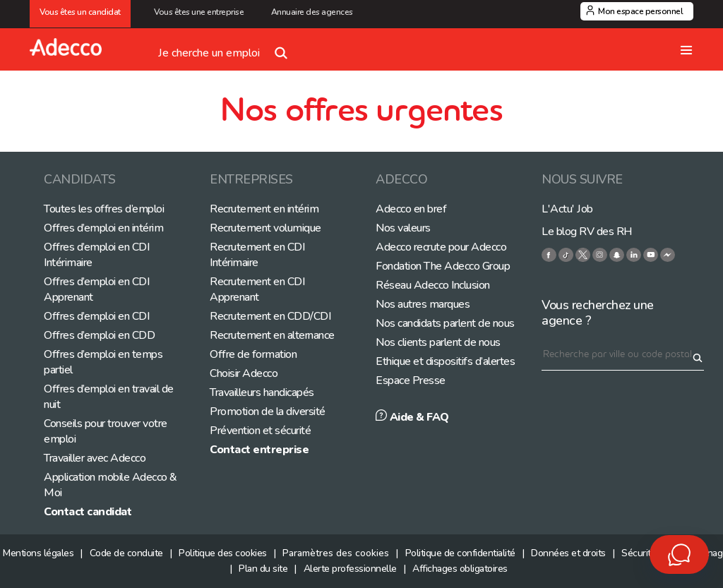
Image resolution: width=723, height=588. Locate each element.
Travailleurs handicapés (262, 392)
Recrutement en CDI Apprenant (257, 289)
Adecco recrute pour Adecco (441, 247)
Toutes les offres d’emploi (104, 209)
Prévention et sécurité (260, 431)
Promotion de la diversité (268, 412)
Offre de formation (253, 354)
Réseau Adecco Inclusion (433, 285)
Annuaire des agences (312, 12)
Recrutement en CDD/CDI (270, 316)
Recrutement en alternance (272, 335)
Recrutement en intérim (264, 209)
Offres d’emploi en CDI (96, 316)
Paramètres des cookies (336, 553)
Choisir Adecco (244, 373)
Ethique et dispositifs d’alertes (445, 361)
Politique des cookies (223, 553)
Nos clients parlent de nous (438, 342)
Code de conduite (126, 553)
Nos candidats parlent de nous (445, 323)
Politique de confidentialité (460, 553)
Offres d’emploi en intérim (103, 228)
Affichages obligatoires (460, 569)
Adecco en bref (411, 209)
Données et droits (568, 553)
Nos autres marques (423, 304)
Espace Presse (411, 380)
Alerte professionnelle (350, 569)
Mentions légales (38, 553)
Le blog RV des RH (587, 232)
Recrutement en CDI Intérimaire (257, 255)
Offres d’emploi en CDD (99, 335)
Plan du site (263, 569)
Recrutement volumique (265, 228)
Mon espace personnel (640, 11)
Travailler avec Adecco (95, 458)
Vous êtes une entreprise (201, 12)
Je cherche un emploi (226, 47)
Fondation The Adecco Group (443, 266)
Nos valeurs (403, 228)
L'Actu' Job (567, 209)
